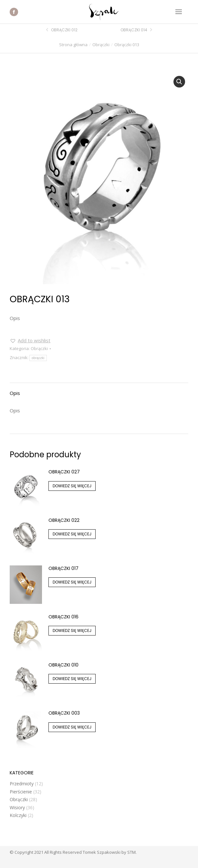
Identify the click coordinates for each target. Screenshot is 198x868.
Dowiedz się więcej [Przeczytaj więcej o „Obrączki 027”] (72, 486)
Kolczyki (18, 815)
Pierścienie (21, 792)
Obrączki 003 (64, 713)
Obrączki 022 (64, 520)
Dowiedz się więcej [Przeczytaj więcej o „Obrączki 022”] (72, 534)
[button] (179, 82)
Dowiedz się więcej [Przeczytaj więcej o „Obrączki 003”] (72, 727)
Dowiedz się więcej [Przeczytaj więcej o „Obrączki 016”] (72, 630)
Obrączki (39, 348)
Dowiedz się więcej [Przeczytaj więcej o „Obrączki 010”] (72, 679)
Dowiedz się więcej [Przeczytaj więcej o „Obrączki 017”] (72, 582)
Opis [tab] (15, 393)
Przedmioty (22, 784)
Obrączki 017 (63, 568)
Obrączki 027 (64, 472)
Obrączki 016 (63, 617)
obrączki (38, 358)
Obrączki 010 (63, 665)
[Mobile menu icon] (179, 12)
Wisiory (17, 807)
